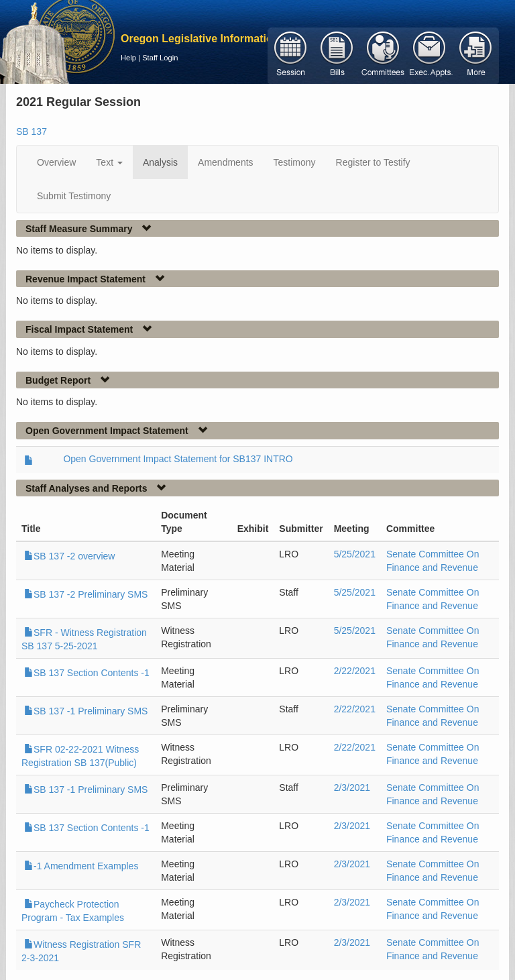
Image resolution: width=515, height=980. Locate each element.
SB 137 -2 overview (69, 556)
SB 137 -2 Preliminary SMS (86, 594)
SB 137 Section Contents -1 (87, 673)
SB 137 (32, 131)
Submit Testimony (74, 196)
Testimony (295, 162)
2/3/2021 (352, 787)
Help (128, 58)
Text (109, 162)
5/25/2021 (355, 554)
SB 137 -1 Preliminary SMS (86, 711)
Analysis (160, 162)
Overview (56, 162)
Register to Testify (373, 162)
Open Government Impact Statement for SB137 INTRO (178, 459)
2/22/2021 (355, 671)
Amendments (225, 162)
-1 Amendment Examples (81, 866)
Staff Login (160, 58)
